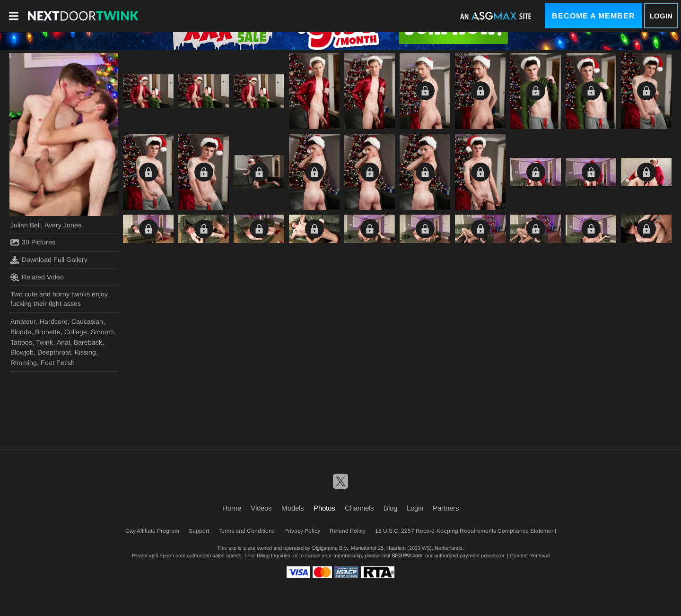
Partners (446, 508)
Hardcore (54, 321)
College (76, 332)
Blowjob (22, 352)
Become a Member (594, 16)
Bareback (88, 342)
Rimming (24, 363)
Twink (44, 342)
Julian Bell (26, 225)
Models (293, 508)
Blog (390, 508)
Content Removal (530, 555)
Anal (63, 342)
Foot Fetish (58, 363)
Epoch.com (172, 555)
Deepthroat (54, 352)
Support (199, 531)
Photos (324, 508)
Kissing (85, 352)
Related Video (37, 277)
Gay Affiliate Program (152, 531)
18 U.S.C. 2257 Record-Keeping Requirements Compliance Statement (466, 531)
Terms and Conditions (247, 531)
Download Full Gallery (49, 260)
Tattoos (21, 342)
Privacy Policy (302, 531)
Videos (261, 508)
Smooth (102, 332)
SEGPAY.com (407, 555)
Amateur (23, 321)
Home (232, 508)
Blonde (21, 332)
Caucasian (87, 321)
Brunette (48, 332)
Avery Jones (63, 225)
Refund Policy (348, 531)
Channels (359, 508)
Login (661, 16)
